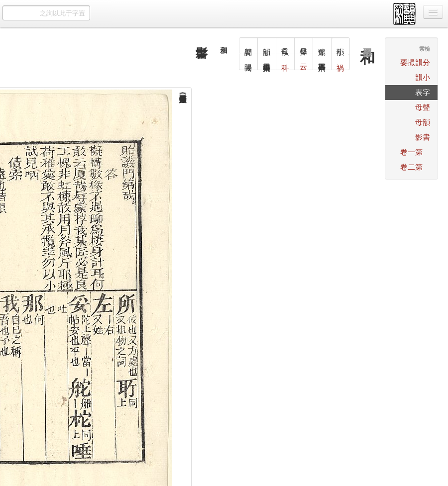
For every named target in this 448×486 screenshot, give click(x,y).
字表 (423, 92)
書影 (423, 137)
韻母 (423, 122)
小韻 (423, 77)
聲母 (423, 107)
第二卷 (411, 167)
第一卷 (411, 152)
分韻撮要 (415, 62)
